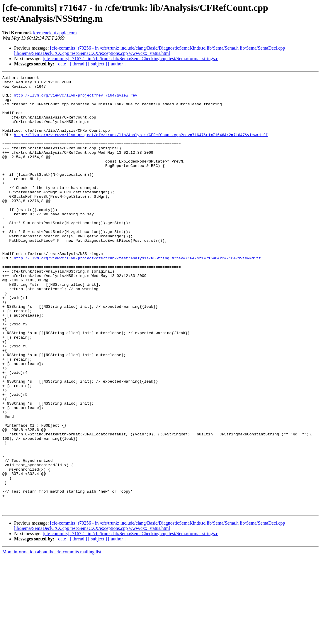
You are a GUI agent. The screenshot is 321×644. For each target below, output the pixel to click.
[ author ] (117, 64)
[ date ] (62, 64)
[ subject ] (98, 64)
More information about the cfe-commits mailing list (52, 639)
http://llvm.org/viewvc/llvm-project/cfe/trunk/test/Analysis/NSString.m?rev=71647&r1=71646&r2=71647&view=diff (137, 295)
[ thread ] (78, 64)
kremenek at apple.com (55, 33)
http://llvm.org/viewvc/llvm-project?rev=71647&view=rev (75, 99)
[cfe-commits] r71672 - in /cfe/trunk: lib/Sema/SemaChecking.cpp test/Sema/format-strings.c (130, 59)
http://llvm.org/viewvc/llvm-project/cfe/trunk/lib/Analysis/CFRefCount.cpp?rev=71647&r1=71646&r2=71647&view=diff (141, 147)
